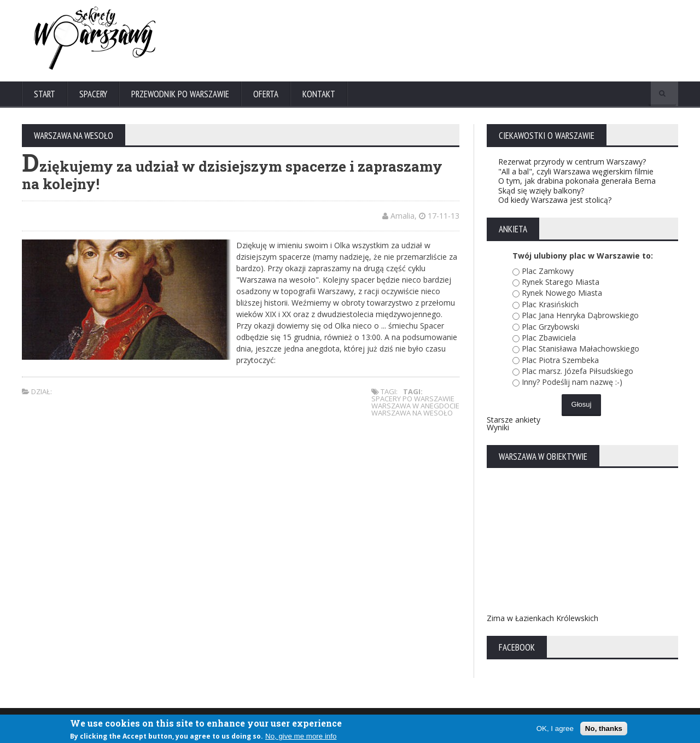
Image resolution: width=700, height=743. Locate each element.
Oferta (266, 94)
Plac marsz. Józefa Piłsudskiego (577, 371)
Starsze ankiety (514, 420)
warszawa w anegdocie (415, 406)
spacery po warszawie (413, 399)
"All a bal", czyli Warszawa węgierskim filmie (576, 171)
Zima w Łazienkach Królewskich (542, 618)
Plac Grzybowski (550, 327)
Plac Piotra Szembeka (560, 360)
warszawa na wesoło (412, 413)
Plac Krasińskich (550, 304)
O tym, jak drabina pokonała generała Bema (577, 181)
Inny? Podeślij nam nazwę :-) (572, 382)
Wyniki (498, 427)
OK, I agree (555, 729)
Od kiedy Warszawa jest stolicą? (555, 200)
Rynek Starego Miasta (561, 282)
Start (45, 94)
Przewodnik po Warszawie (180, 94)
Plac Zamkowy (548, 271)
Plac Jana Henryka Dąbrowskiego (580, 315)
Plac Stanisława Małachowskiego (581, 349)
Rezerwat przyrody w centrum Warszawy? (572, 162)
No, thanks (604, 729)
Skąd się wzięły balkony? (541, 191)
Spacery (93, 94)
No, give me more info (301, 736)
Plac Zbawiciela (549, 338)
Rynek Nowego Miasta (562, 293)
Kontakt (319, 94)
